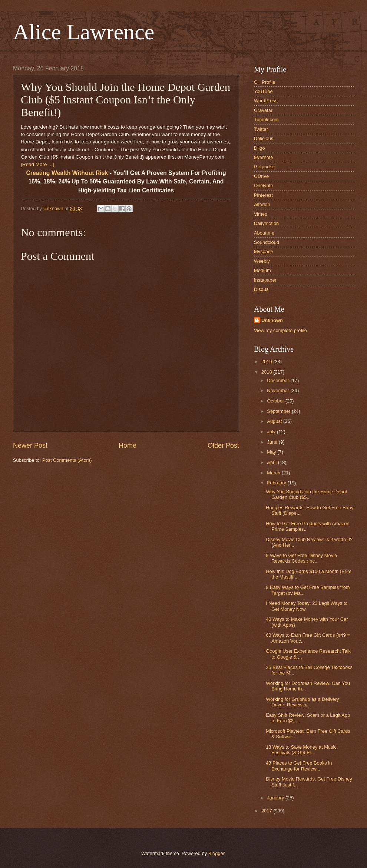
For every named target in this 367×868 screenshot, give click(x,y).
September (279, 411)
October (276, 401)
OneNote (264, 185)
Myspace (264, 251)
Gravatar (263, 110)
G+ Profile (265, 82)
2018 (267, 372)
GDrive (261, 176)
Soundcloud (267, 242)
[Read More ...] (37, 164)
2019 (267, 362)
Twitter (261, 129)
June (273, 442)
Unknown (272, 320)
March (274, 473)
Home (128, 445)
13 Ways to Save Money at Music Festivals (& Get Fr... (301, 750)
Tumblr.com (266, 120)
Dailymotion (266, 223)
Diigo (259, 148)
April (272, 462)
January (276, 798)
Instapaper (265, 280)
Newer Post (30, 445)
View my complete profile (280, 330)
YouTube (263, 91)
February (277, 483)
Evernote (264, 157)
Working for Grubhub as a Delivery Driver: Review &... (302, 702)
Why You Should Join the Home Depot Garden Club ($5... (306, 494)
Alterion (262, 204)
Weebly (262, 261)
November (279, 390)
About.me (264, 233)
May (272, 452)
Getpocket (265, 167)
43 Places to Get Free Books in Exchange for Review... (299, 766)
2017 (267, 811)
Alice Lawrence (84, 32)
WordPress (266, 101)
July (272, 432)
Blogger (216, 853)
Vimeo (261, 214)
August (275, 421)
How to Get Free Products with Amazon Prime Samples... (308, 526)
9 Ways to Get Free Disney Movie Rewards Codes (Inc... (301, 558)
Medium (262, 270)
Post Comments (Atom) (67, 460)
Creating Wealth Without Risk (67, 173)
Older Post (223, 445)
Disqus (261, 289)
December (279, 380)
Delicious (264, 138)
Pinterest (263, 195)
